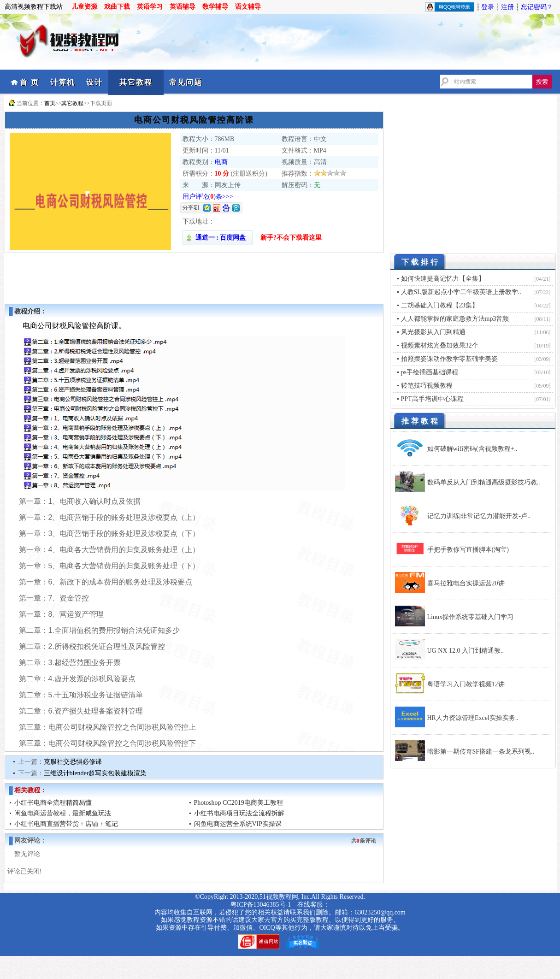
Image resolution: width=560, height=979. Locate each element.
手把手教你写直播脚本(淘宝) (468, 550)
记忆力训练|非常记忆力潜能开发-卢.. (479, 516)
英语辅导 (183, 7)
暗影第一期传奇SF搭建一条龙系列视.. (481, 752)
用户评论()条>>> (208, 197)
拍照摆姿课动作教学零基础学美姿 (449, 359)
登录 (488, 7)
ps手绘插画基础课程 (430, 372)
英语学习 (150, 7)
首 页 (29, 82)
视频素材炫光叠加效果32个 (440, 345)
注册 (507, 7)
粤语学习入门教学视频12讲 (466, 684)
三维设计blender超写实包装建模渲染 (95, 773)
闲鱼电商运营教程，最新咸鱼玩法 (63, 813)
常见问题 (186, 82)
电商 (221, 162)
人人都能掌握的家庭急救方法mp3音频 (455, 319)
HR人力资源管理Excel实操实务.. (473, 718)
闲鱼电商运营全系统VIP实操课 (238, 824)
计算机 (63, 82)
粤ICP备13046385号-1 (261, 905)
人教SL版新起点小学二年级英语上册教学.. (461, 292)
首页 (50, 103)
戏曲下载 (117, 7)
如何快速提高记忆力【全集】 (443, 279)
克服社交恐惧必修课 (73, 762)
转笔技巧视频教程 (427, 386)
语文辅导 (248, 7)
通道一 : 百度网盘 (218, 238)
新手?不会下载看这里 (291, 238)
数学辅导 (215, 7)
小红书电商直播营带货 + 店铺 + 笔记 (66, 824)
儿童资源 (84, 7)
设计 (94, 82)
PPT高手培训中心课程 (432, 399)
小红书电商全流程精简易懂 (53, 803)
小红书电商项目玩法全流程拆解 (239, 813)
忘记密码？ (537, 7)
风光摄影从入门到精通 (433, 332)
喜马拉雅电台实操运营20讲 (466, 583)
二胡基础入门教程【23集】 (440, 305)
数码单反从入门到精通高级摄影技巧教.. (484, 482)
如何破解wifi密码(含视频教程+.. (472, 449)
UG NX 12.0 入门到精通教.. (466, 651)
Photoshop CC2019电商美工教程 (239, 803)
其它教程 (136, 82)
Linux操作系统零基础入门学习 (470, 617)
